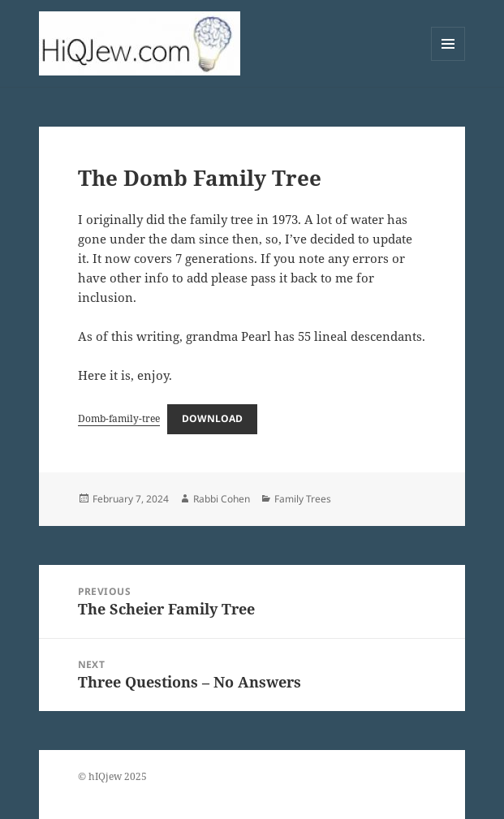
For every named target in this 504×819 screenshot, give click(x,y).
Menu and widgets (448, 60)
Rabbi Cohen (222, 499)
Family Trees (303, 499)
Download (212, 418)
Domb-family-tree (119, 418)
